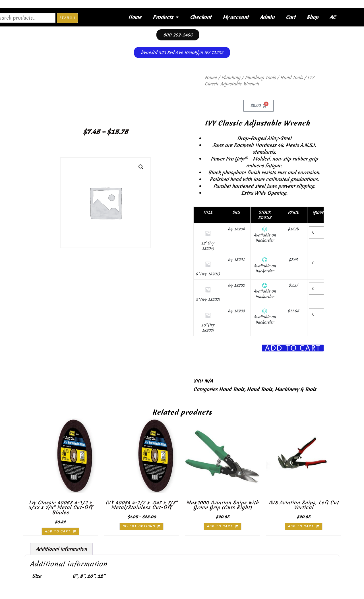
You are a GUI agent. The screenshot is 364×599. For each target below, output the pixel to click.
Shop (312, 17)
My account (236, 17)
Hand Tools (291, 78)
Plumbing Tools (260, 78)
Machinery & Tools (295, 389)
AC (333, 17)
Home (135, 17)
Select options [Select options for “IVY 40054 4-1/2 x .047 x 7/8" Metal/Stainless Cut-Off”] (139, 526)
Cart (290, 17)
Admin (267, 17)
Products (166, 17)
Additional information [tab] (61, 549)
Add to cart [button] (58, 531)
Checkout (201, 17)
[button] (141, 167)
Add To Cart (293, 348)
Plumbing (231, 78)
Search (67, 18)
